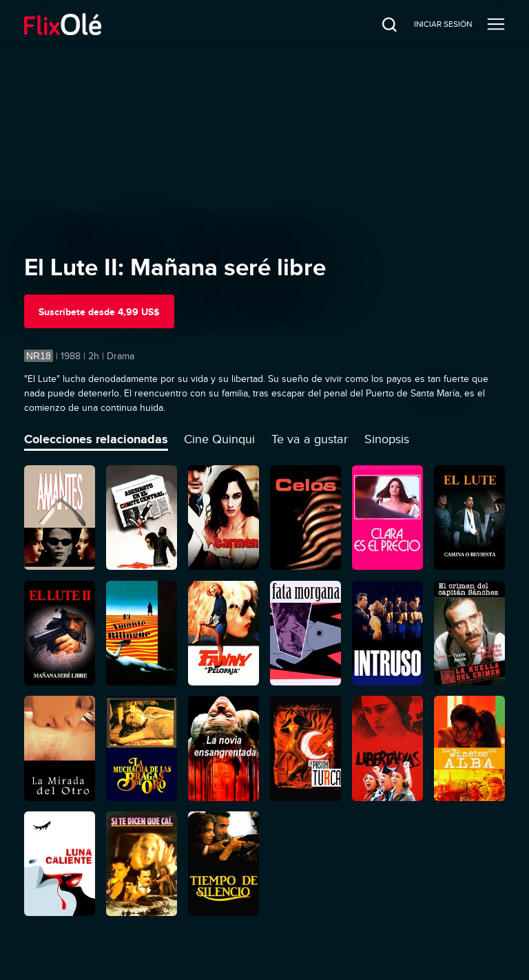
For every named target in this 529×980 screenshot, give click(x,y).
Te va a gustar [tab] (310, 439)
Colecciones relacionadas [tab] (96, 439)
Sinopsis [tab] (387, 439)
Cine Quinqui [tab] (219, 439)
